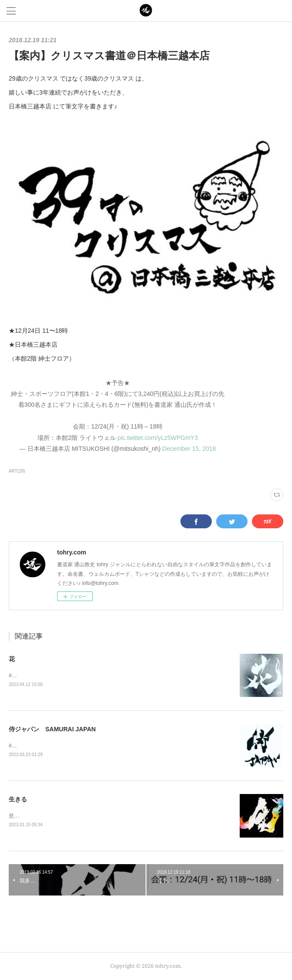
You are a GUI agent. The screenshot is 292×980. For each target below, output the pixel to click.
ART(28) (17, 471)
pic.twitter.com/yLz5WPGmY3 (158, 438)
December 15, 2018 (189, 449)
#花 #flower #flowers (36, 676)
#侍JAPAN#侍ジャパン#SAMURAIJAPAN (57, 746)
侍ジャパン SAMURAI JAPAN (52, 729)
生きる (18, 799)
